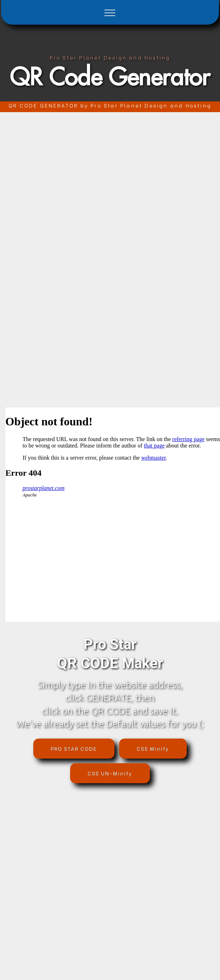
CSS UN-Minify (110, 773)
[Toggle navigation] (110, 12)
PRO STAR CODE (74, 748)
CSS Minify (153, 748)
